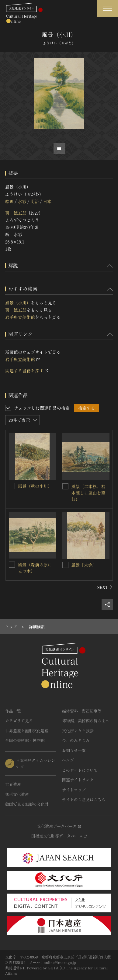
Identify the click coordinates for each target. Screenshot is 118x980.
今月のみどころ (76, 740)
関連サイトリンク (78, 780)
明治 (35, 201)
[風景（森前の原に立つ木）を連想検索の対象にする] (12, 565)
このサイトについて (80, 770)
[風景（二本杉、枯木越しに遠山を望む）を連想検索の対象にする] (65, 486)
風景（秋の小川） (35, 486)
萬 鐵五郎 (16, 213)
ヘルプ (68, 760)
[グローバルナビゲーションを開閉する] (107, 8)
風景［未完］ (84, 565)
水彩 (22, 201)
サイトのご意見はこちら (84, 799)
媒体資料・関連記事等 (82, 711)
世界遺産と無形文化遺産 (27, 731)
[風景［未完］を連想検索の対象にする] (65, 565)
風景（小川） (18, 303)
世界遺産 (13, 784)
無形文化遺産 (17, 794)
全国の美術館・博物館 (25, 740)
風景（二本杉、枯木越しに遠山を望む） (88, 493)
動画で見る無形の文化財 (27, 804)
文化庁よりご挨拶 (78, 731)
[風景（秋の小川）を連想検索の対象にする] (12, 486)
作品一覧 (13, 711)
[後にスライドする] (105, 587)
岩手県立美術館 (20, 317)
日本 (47, 201)
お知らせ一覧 (74, 750)
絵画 (9, 201)
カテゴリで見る (19, 721)
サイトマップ (74, 790)
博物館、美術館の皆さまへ (86, 721)
